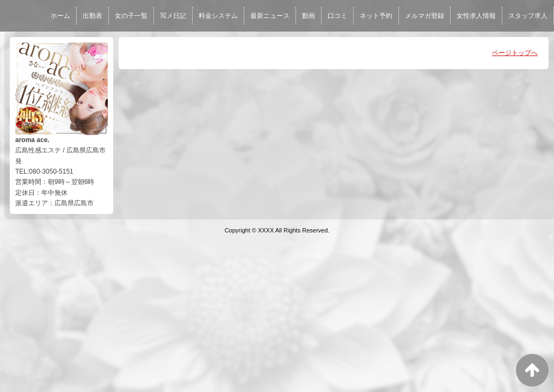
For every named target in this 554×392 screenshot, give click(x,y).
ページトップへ (515, 53)
